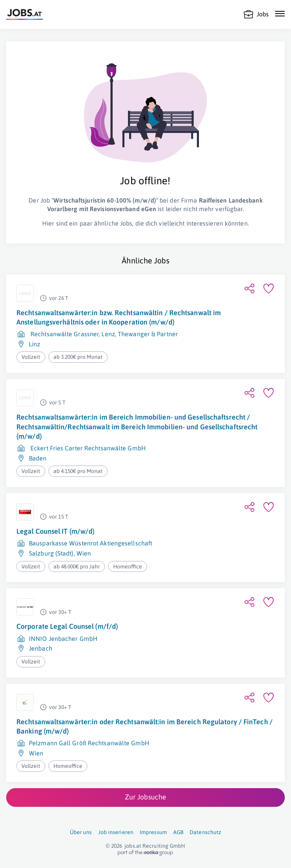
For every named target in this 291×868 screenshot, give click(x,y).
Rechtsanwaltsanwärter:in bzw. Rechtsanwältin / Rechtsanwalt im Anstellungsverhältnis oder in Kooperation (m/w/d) (119, 317)
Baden (38, 458)
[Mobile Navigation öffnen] (280, 14)
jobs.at (133, 846)
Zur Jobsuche (145, 797)
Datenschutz (205, 832)
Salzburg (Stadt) (51, 553)
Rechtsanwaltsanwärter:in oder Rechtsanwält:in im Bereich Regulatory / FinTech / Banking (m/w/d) (145, 726)
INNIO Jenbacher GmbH (63, 639)
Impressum (153, 832)
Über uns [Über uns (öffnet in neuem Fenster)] (81, 832)
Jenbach (41, 648)
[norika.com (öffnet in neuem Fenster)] (145, 853)
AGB (178, 832)
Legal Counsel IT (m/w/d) (55, 531)
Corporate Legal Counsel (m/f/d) (67, 626)
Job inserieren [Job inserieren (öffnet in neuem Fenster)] (116, 832)
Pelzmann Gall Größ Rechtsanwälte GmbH (89, 743)
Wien (84, 553)
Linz (35, 344)
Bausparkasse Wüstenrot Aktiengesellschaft (90, 543)
